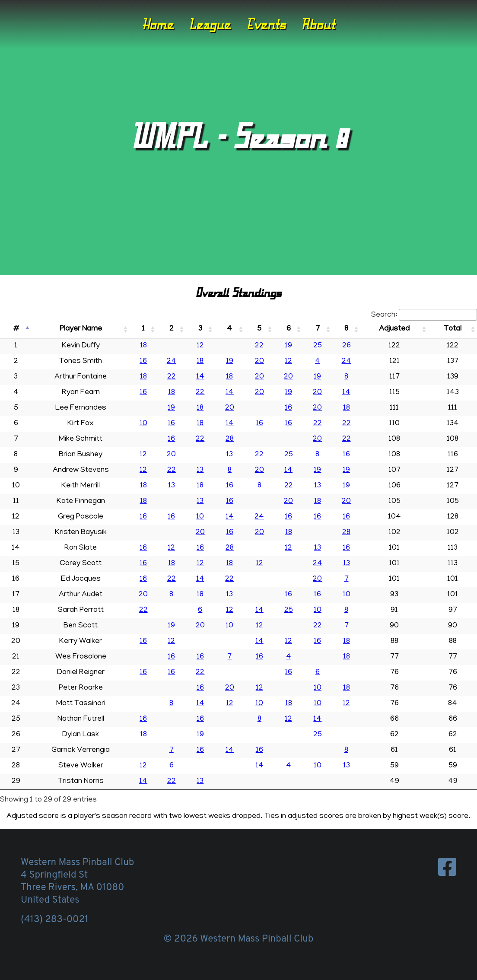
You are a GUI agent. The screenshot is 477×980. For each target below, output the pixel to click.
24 (172, 362)
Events (266, 24)
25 (318, 346)
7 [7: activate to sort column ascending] (318, 329)
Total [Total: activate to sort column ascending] (453, 329)
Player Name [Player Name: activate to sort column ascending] (81, 329)
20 (259, 362)
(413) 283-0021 (54, 920)
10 (143, 424)
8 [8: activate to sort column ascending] (346, 329)
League (210, 24)
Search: (424, 315)
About (318, 24)
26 (347, 346)
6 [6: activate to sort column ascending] (289, 329)
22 (259, 346)
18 (143, 346)
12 (200, 346)
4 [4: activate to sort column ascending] (229, 329)
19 (288, 346)
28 (230, 439)
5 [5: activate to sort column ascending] (259, 329)
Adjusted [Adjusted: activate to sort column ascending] (394, 329)
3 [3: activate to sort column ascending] (200, 329)
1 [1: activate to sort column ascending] (143, 329)
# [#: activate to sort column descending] (16, 329)
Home (158, 24)
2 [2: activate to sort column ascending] (172, 329)
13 (229, 455)
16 (143, 362)
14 (200, 377)
